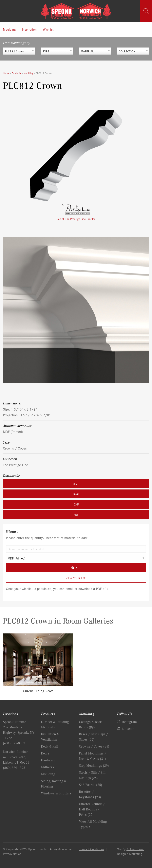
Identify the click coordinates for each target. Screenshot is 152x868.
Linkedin (128, 729)
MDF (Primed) (13, 431)
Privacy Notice (12, 854)
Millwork (48, 767)
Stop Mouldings (94, 765)
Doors (45, 753)
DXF (76, 504)
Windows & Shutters (56, 793)
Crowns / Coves (15, 448)
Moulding (9, 29)
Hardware (48, 760)
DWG (76, 494)
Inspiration (29, 29)
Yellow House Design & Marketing (130, 851)
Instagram (129, 722)
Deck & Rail (50, 746)
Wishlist (48, 29)
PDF (76, 514)
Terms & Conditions (92, 849)
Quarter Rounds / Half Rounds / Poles (92, 809)
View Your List (76, 578)
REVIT (76, 484)
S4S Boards (91, 785)
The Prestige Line (16, 465)
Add (76, 568)
